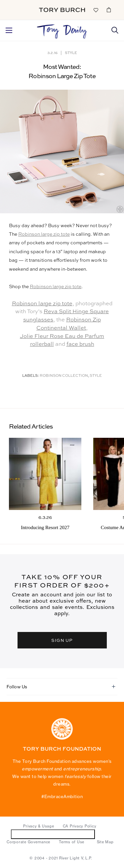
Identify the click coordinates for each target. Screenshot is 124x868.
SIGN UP (62, 640)
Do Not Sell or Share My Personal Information (53, 834)
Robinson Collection (64, 376)
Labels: (31, 376)
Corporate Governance (28, 842)
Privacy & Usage (39, 826)
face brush (80, 344)
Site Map (105, 842)
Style (71, 53)
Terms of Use (72, 842)
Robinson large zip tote (44, 234)
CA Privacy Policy (80, 826)
